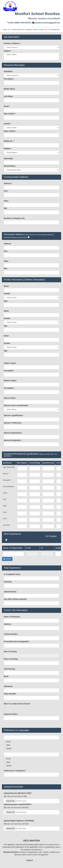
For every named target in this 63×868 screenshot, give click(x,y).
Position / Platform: (12, 43)
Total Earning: (10, 669)
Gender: (7, 124)
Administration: (10, 592)
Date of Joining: (10, 651)
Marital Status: (10, 166)
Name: (6, 286)
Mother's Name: (10, 381)
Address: (8, 183)
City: (6, 191)
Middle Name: (9, 89)
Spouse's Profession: (13, 423)
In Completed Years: (12, 574)
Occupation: (9, 371)
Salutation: (8, 71)
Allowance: (8, 686)
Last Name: (8, 96)
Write (7, 745)
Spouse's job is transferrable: (16, 405)
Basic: (6, 676)
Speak (8, 749)
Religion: (8, 149)
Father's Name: (10, 363)
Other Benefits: (10, 694)
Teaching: (8, 582)
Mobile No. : (9, 141)
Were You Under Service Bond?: (17, 704)
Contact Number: (11, 634)
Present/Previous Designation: (17, 642)
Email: (7, 106)
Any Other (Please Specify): (15, 599)
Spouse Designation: (13, 440)
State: (6, 201)
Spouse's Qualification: (14, 415)
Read (7, 742)
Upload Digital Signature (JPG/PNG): (19, 821)
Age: (6, 301)
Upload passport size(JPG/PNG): (18, 804)
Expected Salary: (11, 714)
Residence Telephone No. (14, 218)
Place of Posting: (11, 659)
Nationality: (9, 158)
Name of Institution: (12, 617)
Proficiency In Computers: (15, 771)
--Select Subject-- (31, 55)
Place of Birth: (10, 131)
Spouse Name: (10, 398)
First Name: (9, 79)
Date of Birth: (10, 114)
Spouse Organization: (13, 433)
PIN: (6, 208)
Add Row (7, 559)
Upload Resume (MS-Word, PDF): (18, 793)
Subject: (8, 51)
